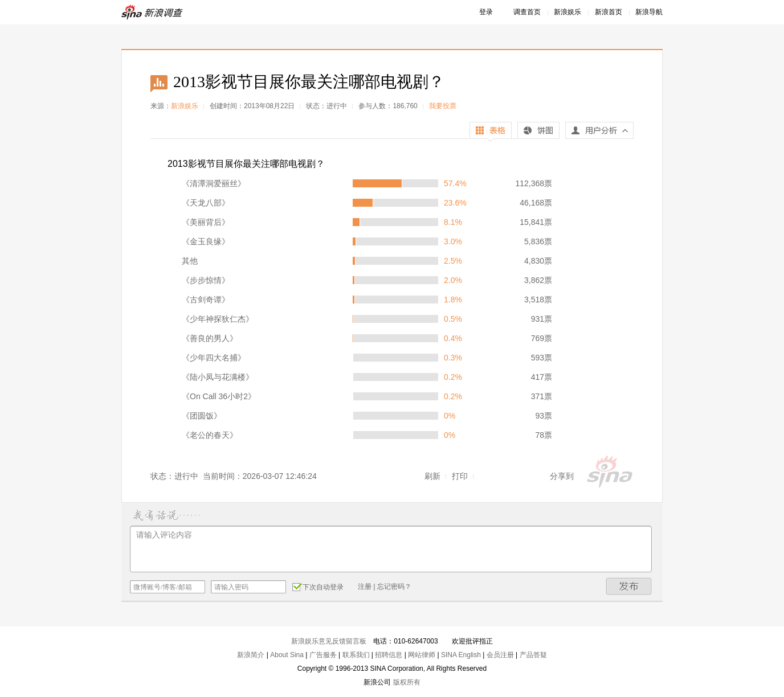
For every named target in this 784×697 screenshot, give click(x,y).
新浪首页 (609, 12)
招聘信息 (389, 655)
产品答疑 (533, 655)
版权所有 (407, 682)
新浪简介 (251, 655)
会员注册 (500, 655)
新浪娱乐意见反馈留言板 (329, 641)
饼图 (538, 132)
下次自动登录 (318, 587)
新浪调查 (153, 12)
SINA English (461, 655)
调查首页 (527, 12)
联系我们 (356, 655)
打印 (460, 476)
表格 (491, 132)
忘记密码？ (394, 587)
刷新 (432, 476)
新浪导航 (649, 12)
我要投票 (443, 106)
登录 (486, 12)
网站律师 (422, 655)
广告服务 (323, 655)
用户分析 (599, 133)
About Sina (287, 655)
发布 (629, 586)
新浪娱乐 (567, 12)
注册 (365, 587)
